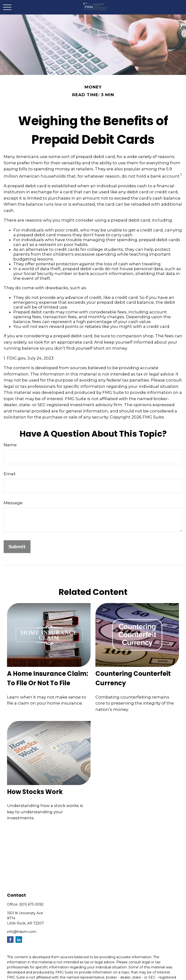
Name (10, 445)
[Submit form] (17, 547)
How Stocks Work (35, 792)
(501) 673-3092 (31, 904)
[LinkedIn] (19, 940)
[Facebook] (10, 940)
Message (13, 503)
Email (10, 474)
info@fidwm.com (22, 932)
